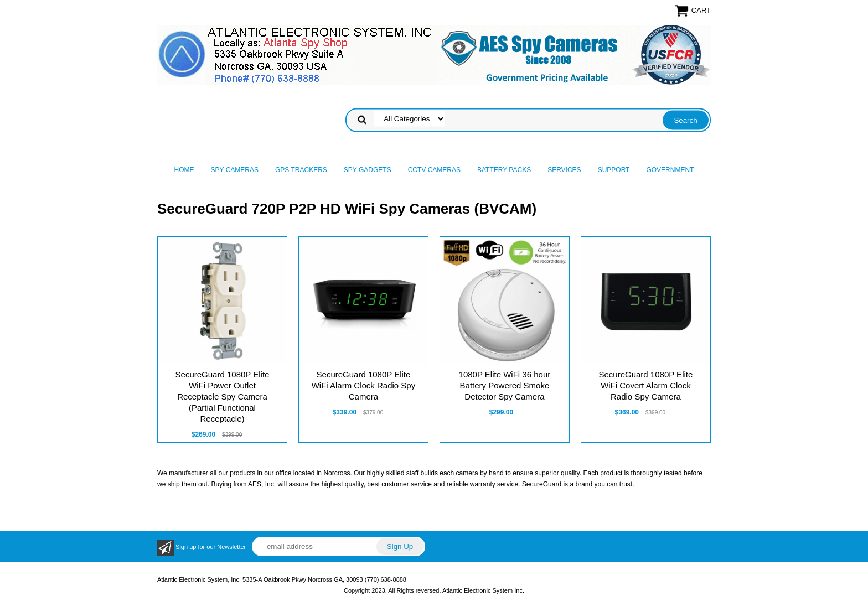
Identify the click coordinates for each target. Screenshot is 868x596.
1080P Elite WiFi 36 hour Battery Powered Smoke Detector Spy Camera (505, 385)
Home (184, 170)
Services (564, 170)
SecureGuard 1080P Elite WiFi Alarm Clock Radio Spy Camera (364, 385)
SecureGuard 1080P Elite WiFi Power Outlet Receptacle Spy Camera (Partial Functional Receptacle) (223, 397)
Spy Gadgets (368, 170)
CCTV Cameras (434, 170)
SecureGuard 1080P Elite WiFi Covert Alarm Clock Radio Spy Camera (645, 385)
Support (614, 170)
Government (670, 170)
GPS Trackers (301, 170)
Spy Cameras (235, 170)
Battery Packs (504, 170)
